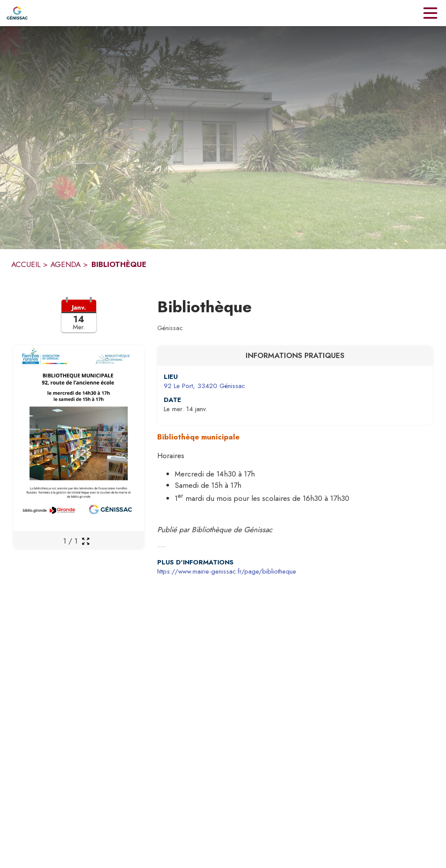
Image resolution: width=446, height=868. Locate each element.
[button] (79, 321)
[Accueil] (17, 13)
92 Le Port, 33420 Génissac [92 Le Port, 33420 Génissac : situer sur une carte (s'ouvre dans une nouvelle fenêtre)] (204, 386)
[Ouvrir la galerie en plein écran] (86, 541)
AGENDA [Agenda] (66, 264)
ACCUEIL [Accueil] (26, 264)
